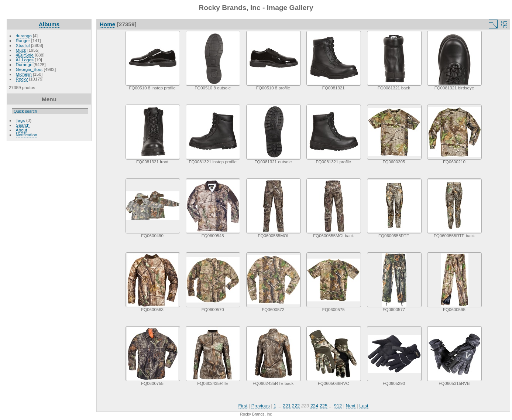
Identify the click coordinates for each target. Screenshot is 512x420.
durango (24, 36)
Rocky (22, 79)
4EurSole (25, 55)
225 (324, 406)
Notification (27, 135)
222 (296, 406)
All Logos (25, 60)
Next (351, 406)
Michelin (24, 74)
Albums (49, 24)
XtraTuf (23, 45)
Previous (261, 406)
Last (364, 406)
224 (314, 406)
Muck (21, 50)
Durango (24, 64)
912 (338, 406)
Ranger (23, 40)
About (22, 130)
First (243, 406)
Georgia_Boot (29, 69)
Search (23, 125)
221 (287, 406)
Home (108, 24)
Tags (20, 120)
